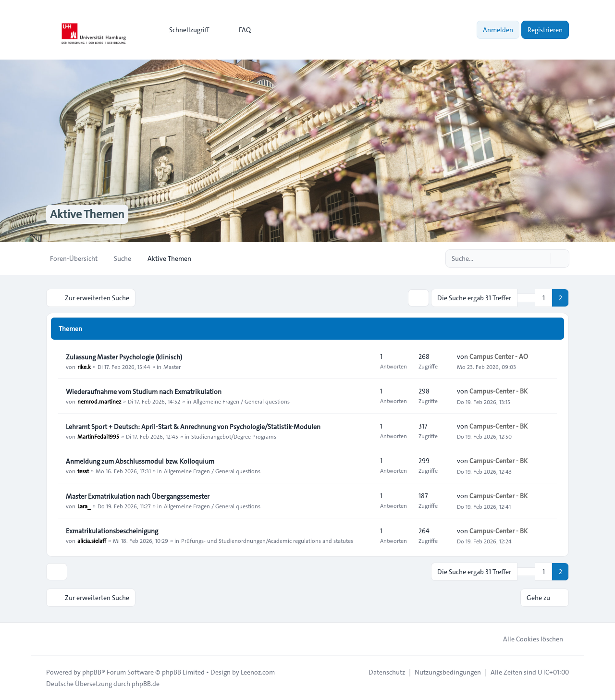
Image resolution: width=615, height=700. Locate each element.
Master (172, 367)
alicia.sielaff (92, 540)
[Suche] (542, 258)
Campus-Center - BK (498, 391)
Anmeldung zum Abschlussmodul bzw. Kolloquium (140, 461)
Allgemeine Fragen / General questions (241, 401)
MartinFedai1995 (98, 436)
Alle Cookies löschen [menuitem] (527, 639)
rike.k (84, 367)
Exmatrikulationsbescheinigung (112, 531)
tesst (83, 471)
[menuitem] (185, 30)
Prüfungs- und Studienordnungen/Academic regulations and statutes (267, 540)
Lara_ (84, 506)
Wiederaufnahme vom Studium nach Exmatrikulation (144, 392)
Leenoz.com (258, 672)
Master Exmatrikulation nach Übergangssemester (138, 496)
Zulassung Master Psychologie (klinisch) (124, 357)
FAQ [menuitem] (239, 30)
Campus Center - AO (499, 356)
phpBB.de (146, 684)
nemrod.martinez (99, 401)
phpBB (92, 672)
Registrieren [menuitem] (545, 30)
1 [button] (544, 298)
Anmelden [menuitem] (498, 30)
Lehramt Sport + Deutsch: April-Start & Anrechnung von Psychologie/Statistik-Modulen (193, 427)
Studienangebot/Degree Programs (234, 436)
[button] (526, 298)
